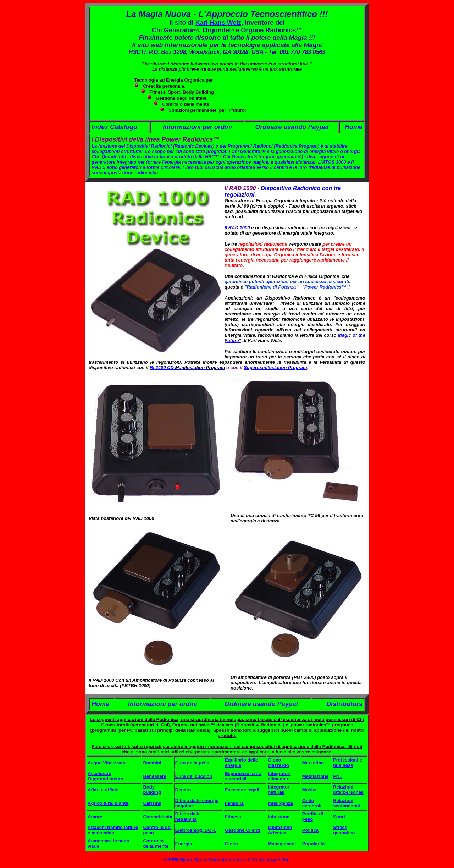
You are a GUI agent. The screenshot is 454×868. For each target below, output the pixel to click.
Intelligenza (280, 803)
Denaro (183, 790)
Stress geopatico (344, 830)
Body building (152, 790)
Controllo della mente (156, 844)
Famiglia (234, 803)
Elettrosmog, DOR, (196, 830)
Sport (339, 817)
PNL (338, 776)
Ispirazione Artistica (280, 830)
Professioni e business (348, 763)
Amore (95, 817)
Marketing (313, 763)
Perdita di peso (313, 817)
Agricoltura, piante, (109, 803)
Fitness (233, 817)
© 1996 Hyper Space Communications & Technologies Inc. (227, 860)
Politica (310, 830)
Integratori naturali (279, 790)
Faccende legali (242, 790)
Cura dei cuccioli (194, 776)
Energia (184, 844)
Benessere (155, 776)
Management (282, 844)
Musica (310, 790)
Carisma (152, 803)
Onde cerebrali (312, 803)
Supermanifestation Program (275, 367)
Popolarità (314, 844)
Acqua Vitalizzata (106, 763)
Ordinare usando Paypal (292, 127)
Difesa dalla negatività (188, 817)
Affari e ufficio (103, 790)
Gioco (231, 844)
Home (354, 127)
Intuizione (279, 817)
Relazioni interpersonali (348, 790)
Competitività (157, 817)
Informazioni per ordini (197, 127)
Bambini (152, 763)
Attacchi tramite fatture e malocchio (113, 830)
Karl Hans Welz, (219, 23)
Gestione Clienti (242, 830)
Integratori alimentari (279, 776)
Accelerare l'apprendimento (106, 776)
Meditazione (315, 776)
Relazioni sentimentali (347, 803)
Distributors (344, 704)
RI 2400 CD (162, 367)
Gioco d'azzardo (278, 763)
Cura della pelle (192, 763)
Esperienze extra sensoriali (243, 776)
